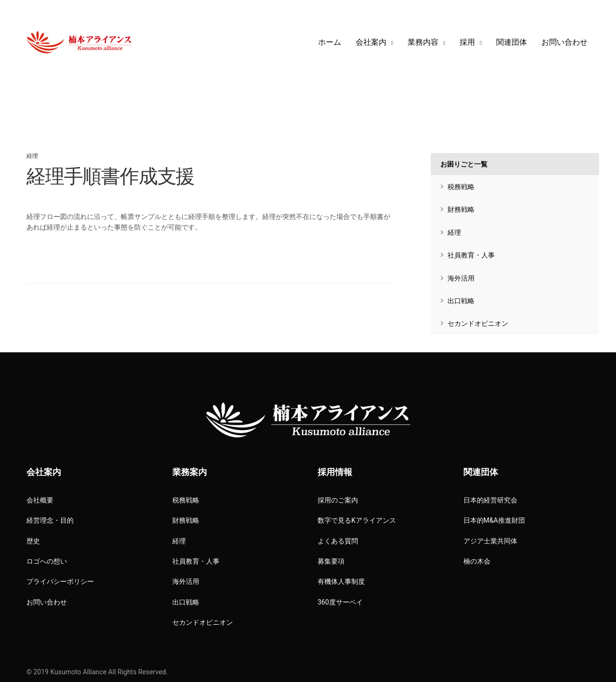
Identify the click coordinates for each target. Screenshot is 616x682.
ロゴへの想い (47, 561)
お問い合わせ (565, 42)
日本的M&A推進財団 (494, 520)
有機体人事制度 (341, 581)
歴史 (33, 541)
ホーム (330, 42)
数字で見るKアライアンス (357, 520)
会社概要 (40, 500)
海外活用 (457, 278)
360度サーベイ (340, 602)
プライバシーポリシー (60, 581)
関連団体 (512, 42)
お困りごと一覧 (464, 164)
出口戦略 (457, 301)
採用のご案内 (338, 500)
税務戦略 (457, 187)
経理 (32, 156)
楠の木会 (477, 561)
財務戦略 (457, 209)
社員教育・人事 (468, 255)
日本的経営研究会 (490, 500)
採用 (467, 42)
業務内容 (423, 42)
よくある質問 (338, 541)
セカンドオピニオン (474, 323)
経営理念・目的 (50, 520)
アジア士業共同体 (490, 541)
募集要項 (331, 561)
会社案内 (371, 42)
